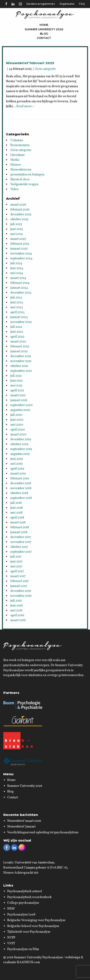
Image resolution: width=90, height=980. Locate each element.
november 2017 (21, 542)
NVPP (11, 938)
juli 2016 (16, 601)
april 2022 (17, 337)
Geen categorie (45, 69)
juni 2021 (16, 381)
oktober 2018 (19, 493)
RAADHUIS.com (28, 962)
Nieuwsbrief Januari (21, 827)
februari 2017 (20, 581)
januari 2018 (19, 532)
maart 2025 (18, 239)
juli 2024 (16, 263)
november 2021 (21, 361)
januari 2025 (19, 249)
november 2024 (21, 254)
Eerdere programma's (41, 4)
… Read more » (23, 106)
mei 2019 (16, 464)
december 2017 (21, 537)
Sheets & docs (20, 180)
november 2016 (21, 596)
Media (15, 160)
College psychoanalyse (23, 903)
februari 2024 (20, 283)
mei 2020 (17, 425)
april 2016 (17, 615)
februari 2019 (20, 479)
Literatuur (18, 155)
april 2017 (17, 571)
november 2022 (21, 322)
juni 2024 (17, 268)
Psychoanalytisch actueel (25, 891)
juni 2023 (17, 303)
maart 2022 (18, 342)
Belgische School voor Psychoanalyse (33, 926)
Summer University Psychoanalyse (38, 958)
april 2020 (18, 430)
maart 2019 (18, 474)
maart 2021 (18, 395)
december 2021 (21, 356)
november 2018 (21, 488)
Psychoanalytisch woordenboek (29, 897)
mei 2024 (17, 273)
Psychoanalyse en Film (23, 949)
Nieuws (15, 165)
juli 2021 (16, 376)
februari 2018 (20, 527)
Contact (44, 38)
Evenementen (20, 145)
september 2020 (21, 405)
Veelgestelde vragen (24, 184)
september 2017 (21, 552)
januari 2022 (19, 351)
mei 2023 (17, 307)
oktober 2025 (19, 219)
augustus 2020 (20, 410)
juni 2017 (16, 562)
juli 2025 (16, 224)
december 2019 (21, 439)
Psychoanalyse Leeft (21, 915)
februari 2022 (20, 347)
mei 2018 (16, 513)
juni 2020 (17, 420)
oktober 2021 (19, 366)
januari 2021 (19, 400)
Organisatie (67, 4)
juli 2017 (16, 557)
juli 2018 (16, 503)
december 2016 (21, 591)
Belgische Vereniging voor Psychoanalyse (36, 920)
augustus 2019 (20, 454)
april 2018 (17, 518)
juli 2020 (16, 415)
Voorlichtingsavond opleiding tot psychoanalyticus (43, 833)
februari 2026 (20, 210)
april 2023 (17, 312)
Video (14, 189)
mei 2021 (16, 386)
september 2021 (21, 371)
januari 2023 (19, 317)
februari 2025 (20, 244)
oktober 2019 (19, 444)
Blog (44, 34)
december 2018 (21, 483)
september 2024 (21, 259)
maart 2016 (18, 620)
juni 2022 (17, 332)
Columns (17, 140)
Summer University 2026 (44, 29)
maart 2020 (18, 435)
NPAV (11, 909)
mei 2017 (16, 567)
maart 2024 (18, 278)
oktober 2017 (19, 547)
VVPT (11, 944)
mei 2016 (16, 611)
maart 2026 (18, 205)
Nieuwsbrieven (21, 170)
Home (44, 25)
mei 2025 (17, 234)
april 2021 (17, 391)
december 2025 (21, 215)
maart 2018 (18, 523)
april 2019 (17, 469)
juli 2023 (16, 298)
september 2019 (21, 449)
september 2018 (21, 498)
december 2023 (21, 293)
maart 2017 (18, 576)
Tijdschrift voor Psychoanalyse (29, 932)
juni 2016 (17, 606)
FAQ (82, 4)
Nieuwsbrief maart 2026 (24, 821)
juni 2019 (17, 459)
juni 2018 (16, 508)
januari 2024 (19, 288)
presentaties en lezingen (27, 175)
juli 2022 (16, 327)
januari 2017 (19, 586)
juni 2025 (17, 229)
